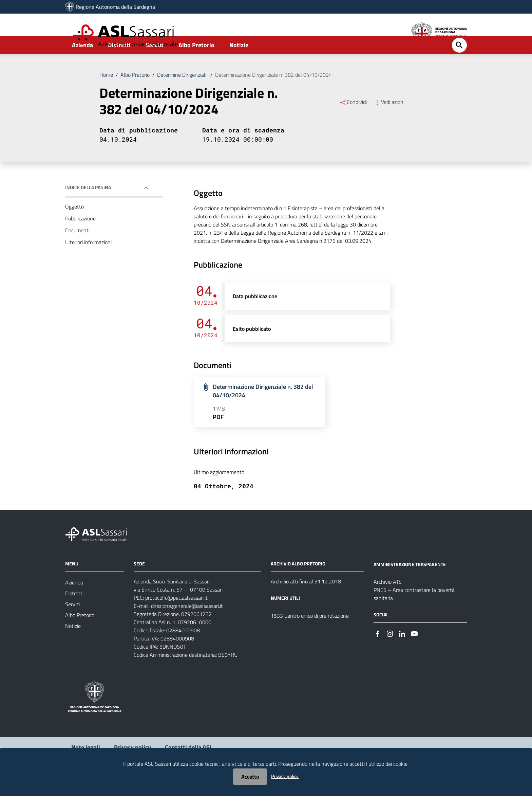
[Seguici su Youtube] (414, 651)
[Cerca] (459, 64)
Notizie (239, 63)
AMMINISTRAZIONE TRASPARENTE (410, 582)
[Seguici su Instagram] (390, 651)
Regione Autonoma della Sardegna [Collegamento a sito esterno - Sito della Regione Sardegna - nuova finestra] (115, 7)
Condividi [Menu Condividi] (353, 120)
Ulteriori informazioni (88, 260)
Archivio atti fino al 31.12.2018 (306, 600)
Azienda (82, 63)
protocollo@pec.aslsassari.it (176, 616)
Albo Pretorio (196, 63)
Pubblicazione (80, 237)
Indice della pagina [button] (88, 206)
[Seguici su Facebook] (378, 651)
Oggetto (74, 225)
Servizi (155, 63)
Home (106, 93)
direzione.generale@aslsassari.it (187, 624)
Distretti (119, 63)
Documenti (77, 249)
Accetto (250, 777)
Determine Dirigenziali (182, 93)
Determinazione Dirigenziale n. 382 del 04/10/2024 (273, 93)
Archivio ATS (388, 600)
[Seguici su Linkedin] (402, 651)
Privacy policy (285, 776)
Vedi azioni (389, 120)
